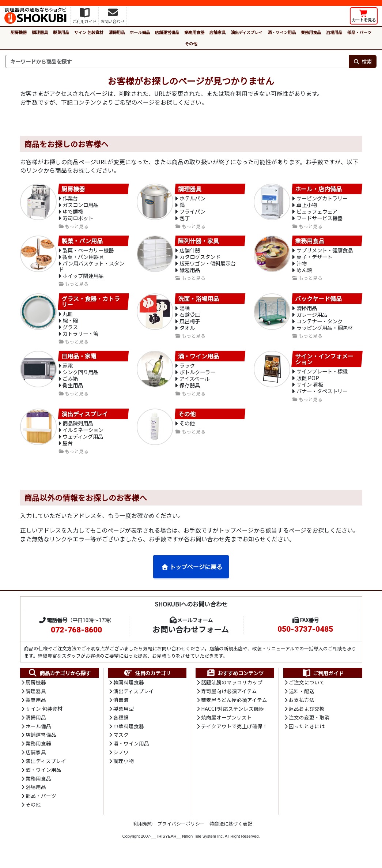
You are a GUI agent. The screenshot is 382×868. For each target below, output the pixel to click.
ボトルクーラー (197, 378)
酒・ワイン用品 (282, 32)
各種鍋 (121, 726)
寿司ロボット (78, 220)
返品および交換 (307, 717)
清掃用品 (117, 32)
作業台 (70, 199)
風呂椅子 (190, 325)
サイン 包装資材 (89, 32)
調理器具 (40, 32)
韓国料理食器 (129, 691)
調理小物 (124, 771)
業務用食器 (194, 32)
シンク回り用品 (80, 378)
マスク (121, 744)
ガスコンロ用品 (80, 206)
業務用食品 (311, 32)
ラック (187, 371)
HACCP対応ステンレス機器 (232, 717)
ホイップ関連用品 (83, 279)
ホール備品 (140, 32)
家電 (68, 371)
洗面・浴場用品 (198, 302)
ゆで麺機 (73, 213)
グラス (70, 331)
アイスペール (194, 385)
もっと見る (77, 228)
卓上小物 (307, 206)
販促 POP (308, 384)
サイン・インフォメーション (324, 364)
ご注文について (307, 691)
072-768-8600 (76, 638)
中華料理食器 (129, 735)
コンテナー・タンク (319, 325)
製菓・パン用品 (82, 243)
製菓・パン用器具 (83, 259)
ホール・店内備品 (318, 189)
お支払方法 (302, 709)
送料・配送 (302, 700)
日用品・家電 (79, 361)
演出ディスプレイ (247, 32)
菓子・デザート (314, 259)
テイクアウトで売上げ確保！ (234, 735)
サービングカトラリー (322, 199)
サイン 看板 (310, 390)
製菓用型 (124, 717)
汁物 (302, 266)
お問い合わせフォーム (191, 637)
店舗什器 (190, 252)
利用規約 (143, 835)
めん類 (304, 273)
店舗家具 (218, 32)
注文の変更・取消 (309, 726)
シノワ (121, 762)
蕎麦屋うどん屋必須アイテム (234, 709)
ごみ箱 (70, 385)
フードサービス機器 (319, 220)
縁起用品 (190, 273)
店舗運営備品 (167, 32)
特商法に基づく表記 (231, 835)
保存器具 (190, 392)
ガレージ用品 (312, 318)
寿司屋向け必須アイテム (229, 700)
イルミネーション (83, 437)
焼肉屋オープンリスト (226, 726)
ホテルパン (192, 199)
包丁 (185, 220)
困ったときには (307, 735)
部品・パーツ (359, 32)
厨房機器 (19, 32)
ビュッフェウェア (317, 213)
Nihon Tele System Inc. (203, 847)
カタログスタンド (200, 259)
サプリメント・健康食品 (325, 252)
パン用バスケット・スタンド (92, 269)
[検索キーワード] (177, 61)
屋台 (68, 450)
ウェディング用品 (83, 444)
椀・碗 (70, 324)
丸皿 (68, 317)
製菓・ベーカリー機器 (88, 252)
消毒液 (121, 709)
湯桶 (185, 311)
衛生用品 (73, 392)
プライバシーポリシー (181, 835)
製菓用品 (61, 32)
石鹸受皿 (190, 318)
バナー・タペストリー (322, 397)
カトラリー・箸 (80, 338)
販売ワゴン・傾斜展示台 (208, 266)
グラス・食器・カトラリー (91, 305)
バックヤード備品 (318, 302)
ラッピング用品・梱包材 (325, 332)
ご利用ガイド (323, 681)
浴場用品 (334, 32)
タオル (187, 332)
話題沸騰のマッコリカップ (232, 691)
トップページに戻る (192, 574)
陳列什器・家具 (198, 243)
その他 (191, 44)
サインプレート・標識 (322, 377)
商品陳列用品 (78, 430)
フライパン (192, 213)
